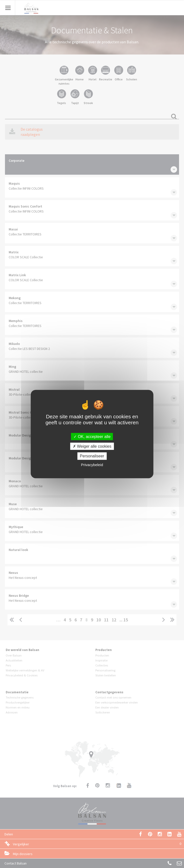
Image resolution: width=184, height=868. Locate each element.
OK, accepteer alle (92, 437)
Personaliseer (92, 456)
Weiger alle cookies (92, 446)
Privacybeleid (92, 464)
